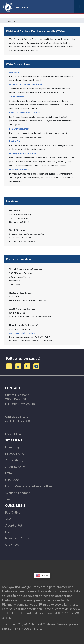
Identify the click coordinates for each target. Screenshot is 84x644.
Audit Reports (15, 467)
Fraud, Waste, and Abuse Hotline (29, 486)
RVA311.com (14, 434)
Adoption (14, 72)
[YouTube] (36, 366)
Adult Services (17, 97)
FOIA (9, 473)
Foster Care (15, 141)
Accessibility (14, 460)
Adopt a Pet (14, 525)
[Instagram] (19, 366)
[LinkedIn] (28, 366)
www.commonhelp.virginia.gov (23, 333)
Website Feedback (18, 493)
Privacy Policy (15, 454)
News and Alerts (17, 538)
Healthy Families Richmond (23, 154)
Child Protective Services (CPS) (25, 113)
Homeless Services (19, 170)
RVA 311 (12, 532)
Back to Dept (11, 21)
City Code (12, 480)
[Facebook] (9, 366)
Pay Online (13, 513)
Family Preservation (19, 129)
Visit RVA (12, 545)
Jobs (8, 519)
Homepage (13, 447)
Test (8, 499)
